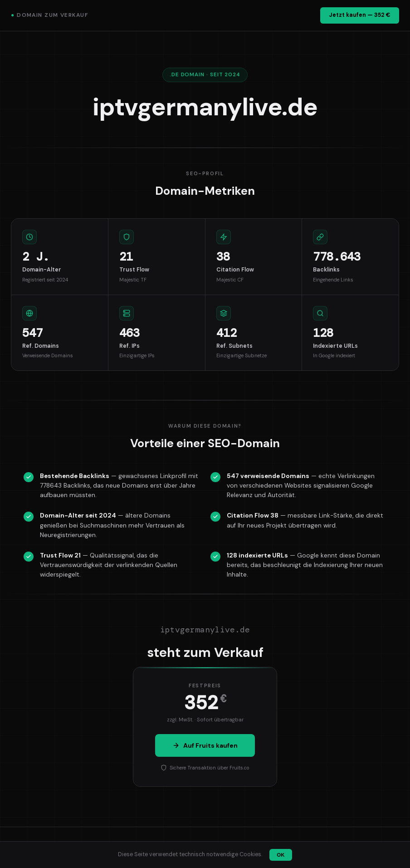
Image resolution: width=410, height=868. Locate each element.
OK (281, 855)
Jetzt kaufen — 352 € (360, 15)
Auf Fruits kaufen (205, 745)
